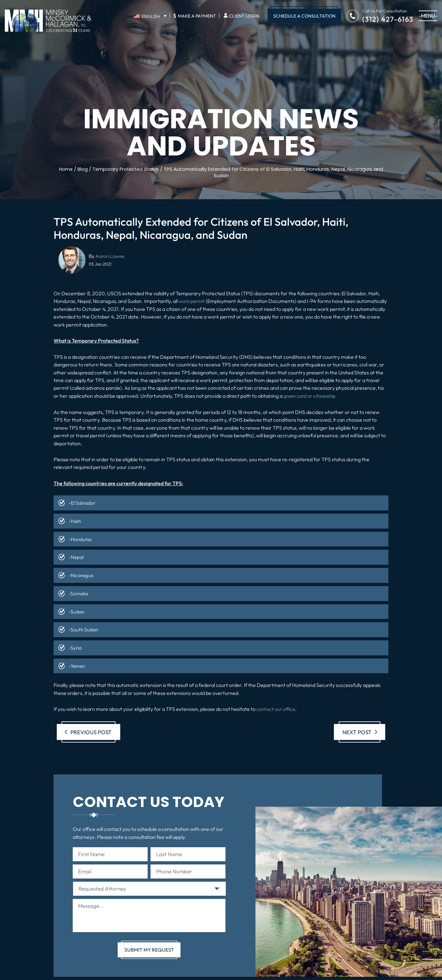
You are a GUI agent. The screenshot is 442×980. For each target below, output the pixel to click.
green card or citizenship (311, 396)
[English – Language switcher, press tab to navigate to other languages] (150, 16)
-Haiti (75, 521)
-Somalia (78, 593)
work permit (192, 301)
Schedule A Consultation (304, 16)
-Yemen (77, 665)
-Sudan (77, 611)
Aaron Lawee (110, 256)
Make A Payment (195, 16)
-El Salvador (82, 503)
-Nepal (76, 557)
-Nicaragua (81, 575)
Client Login (244, 16)
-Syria (75, 647)
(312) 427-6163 (388, 19)
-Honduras (81, 539)
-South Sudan (84, 629)
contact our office (276, 708)
